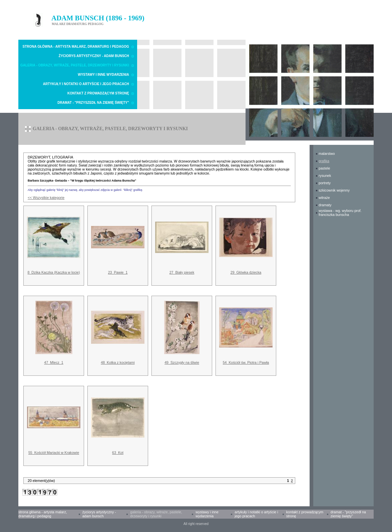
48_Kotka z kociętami (118, 362)
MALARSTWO (327, 154)
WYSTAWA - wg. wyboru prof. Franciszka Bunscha (340, 213)
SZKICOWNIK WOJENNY (334, 190)
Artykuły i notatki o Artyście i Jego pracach (86, 84)
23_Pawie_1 (118, 272)
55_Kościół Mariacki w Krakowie (54, 453)
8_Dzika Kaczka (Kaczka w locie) (54, 272)
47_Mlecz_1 (54, 362)
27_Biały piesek (182, 272)
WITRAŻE (324, 198)
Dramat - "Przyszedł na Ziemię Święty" (93, 103)
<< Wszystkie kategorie (46, 198)
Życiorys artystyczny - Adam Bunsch (94, 56)
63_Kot (118, 453)
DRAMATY (325, 205)
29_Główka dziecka (246, 272)
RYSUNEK (325, 176)
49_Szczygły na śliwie (182, 362)
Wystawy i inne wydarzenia (103, 75)
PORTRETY (325, 183)
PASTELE (324, 168)
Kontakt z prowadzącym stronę (98, 93)
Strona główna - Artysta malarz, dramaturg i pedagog (76, 47)
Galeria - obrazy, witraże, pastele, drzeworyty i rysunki (75, 65)
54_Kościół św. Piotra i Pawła (246, 362)
